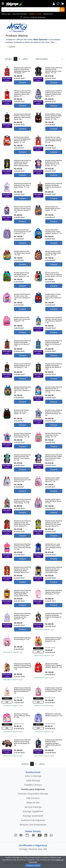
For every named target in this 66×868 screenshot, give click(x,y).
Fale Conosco (33, 798)
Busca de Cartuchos (20, 14)
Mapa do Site (33, 802)
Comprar (23, 82)
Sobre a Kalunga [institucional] (33, 776)
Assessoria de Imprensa (33, 820)
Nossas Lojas (6, 14)
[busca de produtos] (31, 10)
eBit (45, 849)
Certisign (23, 849)
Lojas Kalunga (33, 780)
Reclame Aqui (35, 849)
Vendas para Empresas (33, 789)
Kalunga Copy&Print (33, 811)
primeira (9, 59)
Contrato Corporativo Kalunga (33, 794)
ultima (25, 59)
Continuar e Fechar (33, 865)
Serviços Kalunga (33, 807)
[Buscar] (62, 10)
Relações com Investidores (33, 825)
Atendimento (48, 14)
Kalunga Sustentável (33, 816)
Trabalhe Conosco (33, 785)
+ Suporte (11, 47)
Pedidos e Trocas (35, 14)
